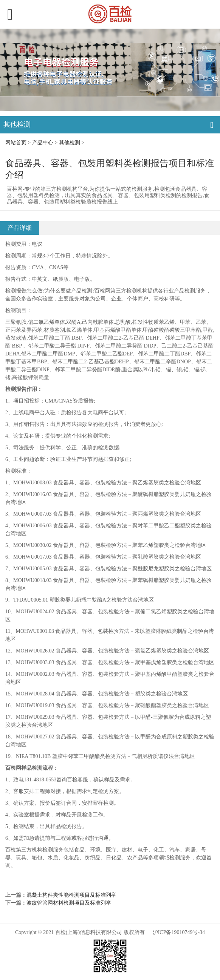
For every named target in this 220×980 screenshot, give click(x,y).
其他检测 (70, 143)
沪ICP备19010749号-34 (179, 932)
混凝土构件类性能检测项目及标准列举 (71, 895)
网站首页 (16, 143)
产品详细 (20, 228)
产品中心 (43, 143)
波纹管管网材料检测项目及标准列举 (69, 903)
